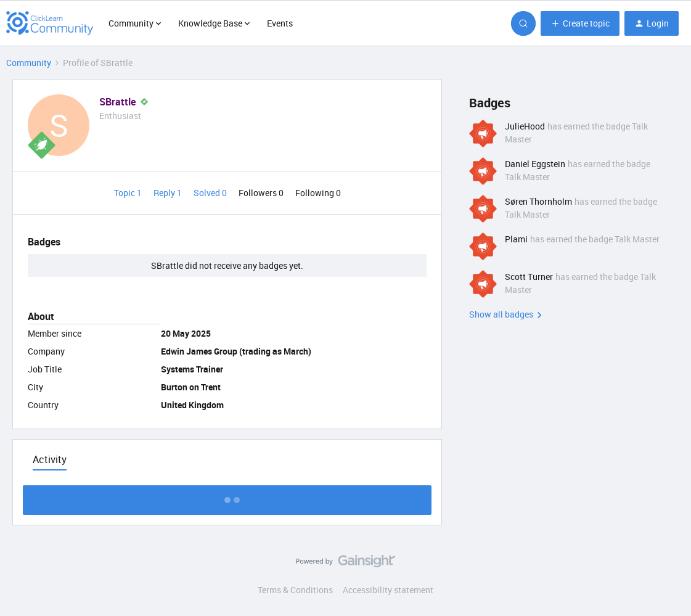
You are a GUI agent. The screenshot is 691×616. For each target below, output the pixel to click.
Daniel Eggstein (535, 164)
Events (280, 23)
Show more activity (227, 497)
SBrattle (117, 102)
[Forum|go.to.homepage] (50, 23)
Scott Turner (529, 277)
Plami (516, 239)
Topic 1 (129, 193)
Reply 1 (169, 193)
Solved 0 (211, 193)
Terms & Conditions (295, 590)
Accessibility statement (388, 590)
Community (29, 63)
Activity (50, 459)
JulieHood (525, 126)
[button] (580, 23)
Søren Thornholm (538, 201)
